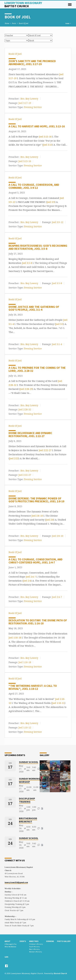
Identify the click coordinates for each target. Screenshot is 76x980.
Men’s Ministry (34, 949)
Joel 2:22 (14, 458)
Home (7, 23)
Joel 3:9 (51, 202)
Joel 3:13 (48, 145)
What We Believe (10, 947)
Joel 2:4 (27, 581)
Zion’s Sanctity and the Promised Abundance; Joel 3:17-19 (32, 63)
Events (23, 941)
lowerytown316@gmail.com (16, 882)
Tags (68, 23)
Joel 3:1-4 (57, 344)
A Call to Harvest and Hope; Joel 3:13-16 (37, 126)
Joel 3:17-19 (25, 103)
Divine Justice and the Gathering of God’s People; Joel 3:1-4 (34, 308)
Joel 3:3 (59, 324)
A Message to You (11, 944)
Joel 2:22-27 (45, 450)
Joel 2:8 (50, 520)
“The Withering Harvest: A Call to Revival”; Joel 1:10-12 (33, 687)
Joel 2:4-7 (31, 577)
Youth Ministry (34, 947)
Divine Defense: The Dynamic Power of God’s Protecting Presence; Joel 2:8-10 (36, 500)
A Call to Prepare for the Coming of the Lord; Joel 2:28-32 (37, 369)
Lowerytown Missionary (23, 4)
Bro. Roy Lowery (29, 98)
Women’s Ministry (36, 952)
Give (6, 957)
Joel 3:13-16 (45, 137)
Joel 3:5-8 (27, 263)
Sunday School (29, 762)
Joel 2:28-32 (25, 409)
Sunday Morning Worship (29, 780)
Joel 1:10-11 (58, 703)
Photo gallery (64, 941)
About (7, 941)
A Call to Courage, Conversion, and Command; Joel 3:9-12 (34, 186)
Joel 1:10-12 (25, 727)
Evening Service (33, 107)
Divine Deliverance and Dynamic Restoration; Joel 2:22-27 (30, 434)
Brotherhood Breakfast (28, 820)
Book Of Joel (24, 23)
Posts (14, 23)
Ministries (34, 941)
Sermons (50, 941)
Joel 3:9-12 (58, 222)
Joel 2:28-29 (26, 389)
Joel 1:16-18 (15, 638)
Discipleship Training (27, 800)
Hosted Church (60, 973)
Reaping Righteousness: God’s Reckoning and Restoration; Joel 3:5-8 (38, 247)
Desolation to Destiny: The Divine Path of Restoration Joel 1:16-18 (38, 622)
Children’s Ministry (36, 944)
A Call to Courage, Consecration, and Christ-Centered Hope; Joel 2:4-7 (36, 561)
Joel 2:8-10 (37, 516)
